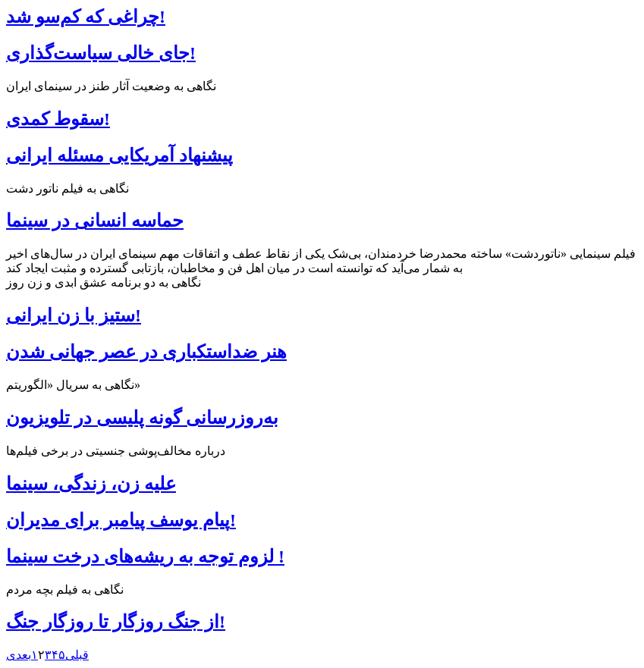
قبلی (77, 655)
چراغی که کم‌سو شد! (86, 17)
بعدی (19, 655)
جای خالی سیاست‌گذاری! (101, 53)
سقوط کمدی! (58, 119)
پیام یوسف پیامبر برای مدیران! (121, 520)
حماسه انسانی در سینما (95, 221)
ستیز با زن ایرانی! (74, 315)
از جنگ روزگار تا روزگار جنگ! (116, 622)
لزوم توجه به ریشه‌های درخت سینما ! (145, 557)
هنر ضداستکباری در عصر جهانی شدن (146, 352)
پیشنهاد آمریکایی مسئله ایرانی (119, 155)
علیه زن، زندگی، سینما (91, 484)
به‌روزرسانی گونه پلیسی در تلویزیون (142, 418)
